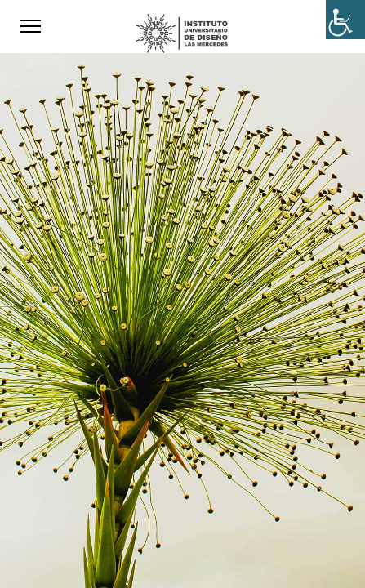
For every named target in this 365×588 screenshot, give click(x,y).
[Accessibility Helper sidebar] (345, 20)
